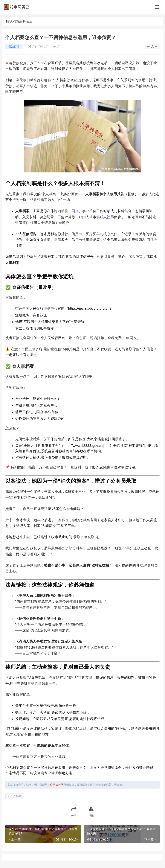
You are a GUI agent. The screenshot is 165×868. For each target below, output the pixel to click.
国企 (75, 211)
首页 (10, 21)
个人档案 (16, 796)
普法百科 (20, 21)
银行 (40, 308)
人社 (107, 217)
